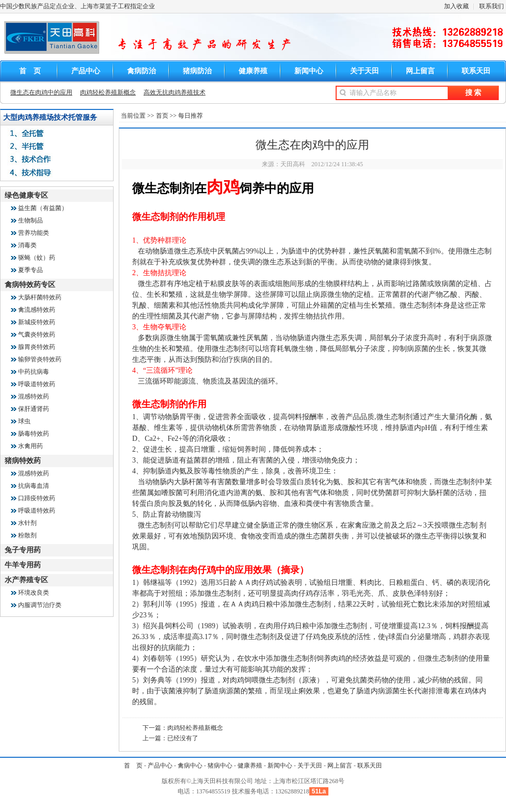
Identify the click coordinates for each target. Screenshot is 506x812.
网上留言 (420, 71)
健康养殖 (253, 71)
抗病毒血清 (34, 486)
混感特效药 (34, 396)
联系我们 (492, 6)
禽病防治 (141, 71)
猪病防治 (197, 71)
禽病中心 (190, 766)
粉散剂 (27, 535)
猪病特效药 (23, 461)
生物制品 (30, 220)
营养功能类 (34, 233)
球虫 (24, 421)
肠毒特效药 (34, 434)
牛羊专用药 (23, 565)
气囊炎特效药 (37, 335)
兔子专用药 (23, 550)
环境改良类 (34, 593)
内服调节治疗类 (40, 605)
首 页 (30, 71)
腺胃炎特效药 (37, 347)
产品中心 (86, 71)
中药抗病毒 (34, 372)
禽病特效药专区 (30, 285)
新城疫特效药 (37, 322)
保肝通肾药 (34, 409)
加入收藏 (456, 6)
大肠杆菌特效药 (40, 297)
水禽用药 (30, 446)
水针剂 (27, 523)
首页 (162, 116)
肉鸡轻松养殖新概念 (108, 92)
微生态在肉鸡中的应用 (41, 92)
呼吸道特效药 (37, 384)
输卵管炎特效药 (40, 359)
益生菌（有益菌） (43, 208)
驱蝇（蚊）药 (37, 258)
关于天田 (365, 71)
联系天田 (476, 71)
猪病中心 (220, 766)
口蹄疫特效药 (37, 498)
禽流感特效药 (37, 310)
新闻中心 (309, 71)
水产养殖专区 (26, 580)
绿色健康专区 (26, 195)
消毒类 (27, 245)
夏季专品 (30, 270)
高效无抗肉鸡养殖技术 (175, 92)
